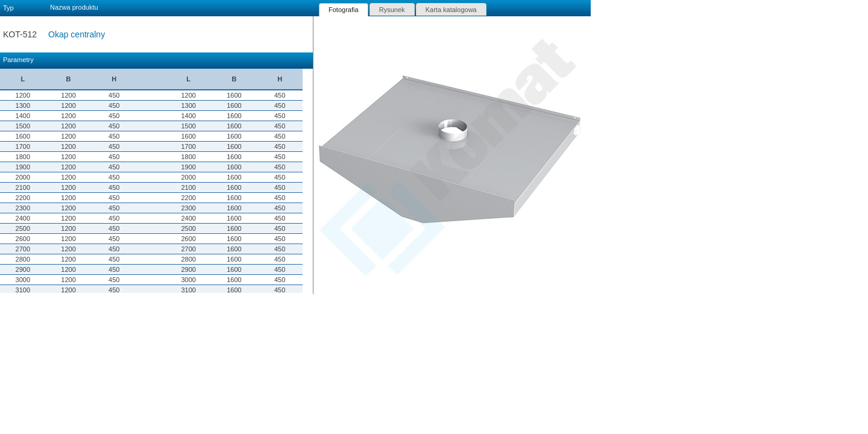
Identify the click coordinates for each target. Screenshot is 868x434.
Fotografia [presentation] (344, 10)
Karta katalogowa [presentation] (451, 10)
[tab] (344, 10)
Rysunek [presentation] (392, 10)
